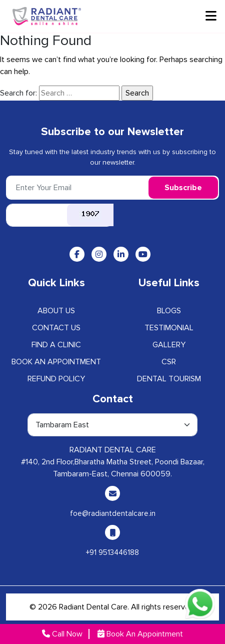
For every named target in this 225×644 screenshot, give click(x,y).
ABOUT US (56, 311)
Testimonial (169, 328)
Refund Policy (56, 379)
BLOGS (169, 311)
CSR (169, 362)
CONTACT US (56, 328)
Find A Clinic (56, 345)
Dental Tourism (169, 379)
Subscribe (183, 188)
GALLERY (169, 345)
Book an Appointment (56, 362)
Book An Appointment (140, 634)
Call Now (62, 634)
